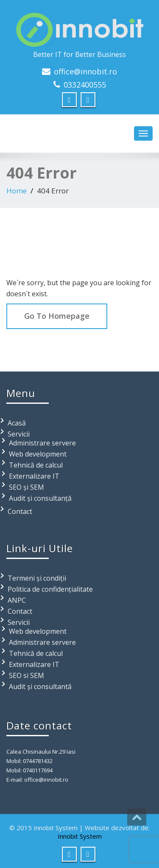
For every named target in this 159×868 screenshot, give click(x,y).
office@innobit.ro (85, 71)
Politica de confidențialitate (50, 589)
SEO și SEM (26, 487)
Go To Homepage (57, 316)
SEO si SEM (26, 675)
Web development (38, 454)
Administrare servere (42, 443)
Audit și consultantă (40, 686)
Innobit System (80, 836)
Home (17, 191)
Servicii (19, 434)
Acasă (17, 423)
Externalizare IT (34, 476)
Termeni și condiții (37, 578)
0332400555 (85, 85)
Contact (20, 511)
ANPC (17, 600)
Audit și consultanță (40, 498)
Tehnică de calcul (36, 465)
